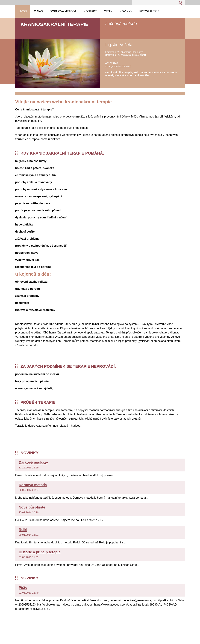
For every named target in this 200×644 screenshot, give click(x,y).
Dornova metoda (33, 485)
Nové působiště (32, 507)
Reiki (23, 530)
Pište (23, 588)
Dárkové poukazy (33, 462)
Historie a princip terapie (40, 552)
